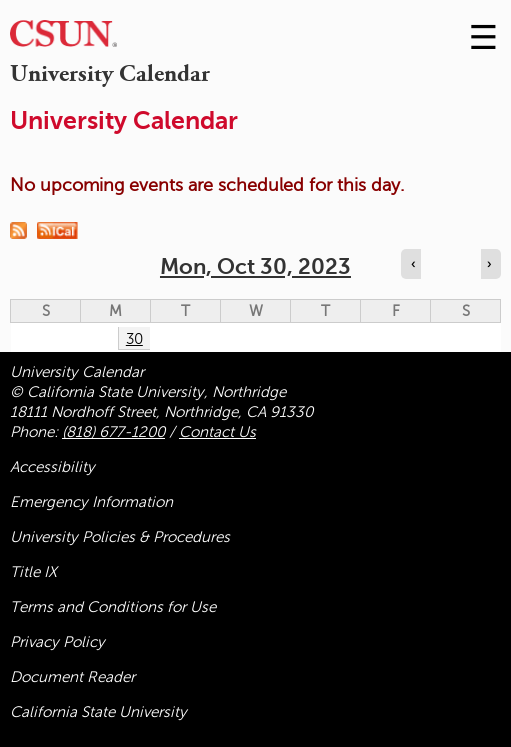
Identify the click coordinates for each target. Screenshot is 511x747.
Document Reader (72, 677)
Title (33, 572)
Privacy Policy (57, 642)
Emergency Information (91, 502)
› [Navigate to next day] (489, 264)
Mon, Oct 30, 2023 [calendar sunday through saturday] (255, 266)
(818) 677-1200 (113, 432)
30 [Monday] (134, 339)
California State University (98, 712)
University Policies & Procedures (120, 537)
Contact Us (217, 432)
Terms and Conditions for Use (113, 607)
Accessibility (52, 467)
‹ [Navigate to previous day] (413, 264)
